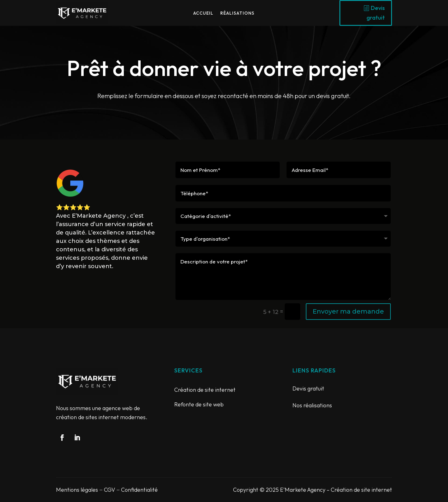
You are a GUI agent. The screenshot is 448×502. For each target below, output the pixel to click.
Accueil (203, 13)
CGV (110, 490)
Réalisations (237, 13)
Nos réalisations (312, 405)
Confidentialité (139, 490)
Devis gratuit (376, 13)
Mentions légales (77, 490)
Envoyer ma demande (348, 311)
